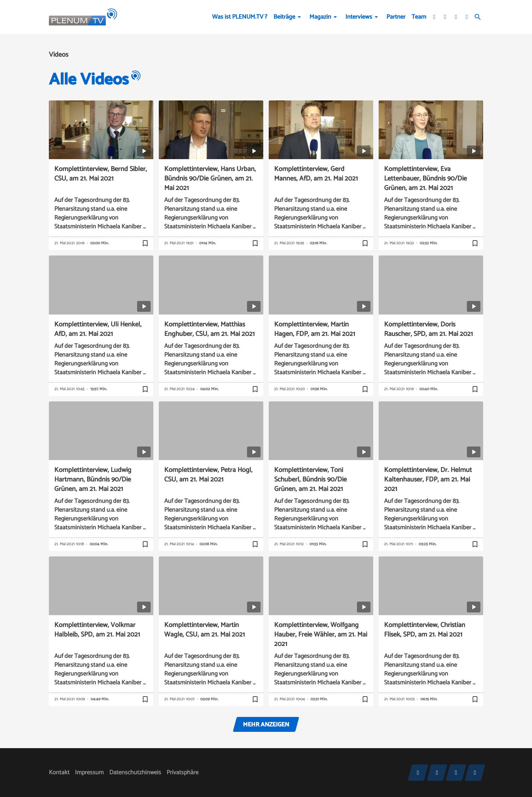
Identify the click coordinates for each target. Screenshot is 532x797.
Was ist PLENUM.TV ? (240, 17)
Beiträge (284, 17)
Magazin (320, 17)
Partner (396, 17)
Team (419, 17)
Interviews (359, 17)
